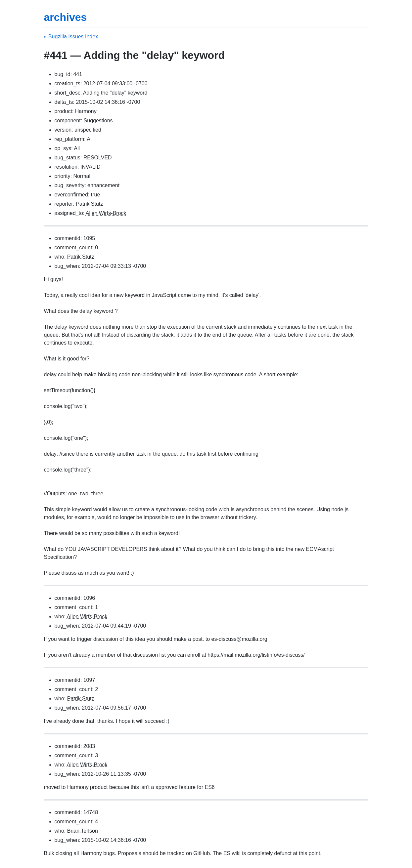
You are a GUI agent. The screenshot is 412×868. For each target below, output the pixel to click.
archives (66, 17)
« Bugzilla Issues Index (71, 37)
